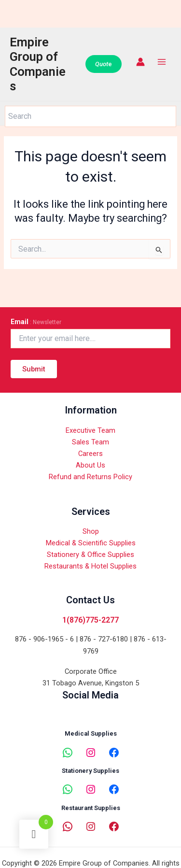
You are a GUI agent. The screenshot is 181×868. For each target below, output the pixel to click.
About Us (90, 465)
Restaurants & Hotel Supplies (90, 566)
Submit (34, 369)
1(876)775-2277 (90, 620)
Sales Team (90, 442)
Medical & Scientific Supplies (91, 543)
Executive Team (90, 430)
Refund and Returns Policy (90, 477)
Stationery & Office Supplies (90, 555)
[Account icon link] (140, 62)
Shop (91, 531)
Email (36, 322)
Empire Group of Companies (38, 64)
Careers (90, 454)
